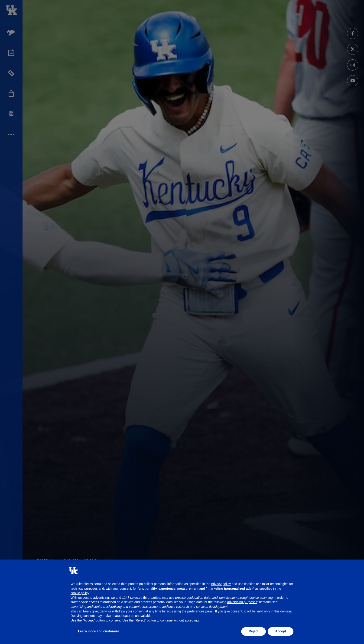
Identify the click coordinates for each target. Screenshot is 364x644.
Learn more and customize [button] (99, 631)
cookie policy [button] (80, 593)
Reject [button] (253, 631)
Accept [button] (281, 631)
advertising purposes (242, 602)
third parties (152, 598)
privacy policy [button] (221, 584)
